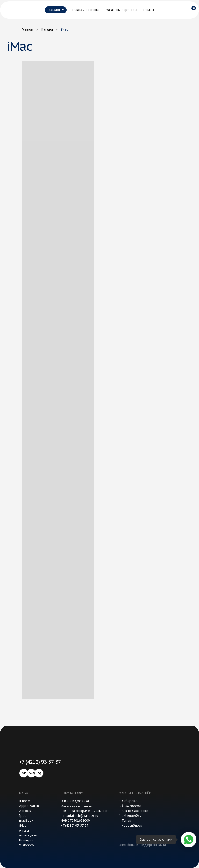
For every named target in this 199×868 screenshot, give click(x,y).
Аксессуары (28, 835)
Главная (28, 29)
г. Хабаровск (129, 801)
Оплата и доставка (75, 801)
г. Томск (125, 821)
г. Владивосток (130, 806)
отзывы (148, 10)
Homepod (27, 840)
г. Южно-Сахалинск (133, 811)
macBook (26, 821)
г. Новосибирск (130, 825)
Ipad (23, 816)
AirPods (25, 811)
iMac (23, 825)
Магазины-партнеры (76, 806)
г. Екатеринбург (131, 815)
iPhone (24, 801)
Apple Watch (29, 806)
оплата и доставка (86, 10)
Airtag (24, 830)
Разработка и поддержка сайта (142, 845)
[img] (17, 10)
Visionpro (27, 845)
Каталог (47, 29)
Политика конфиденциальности (85, 811)
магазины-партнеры (121, 10)
